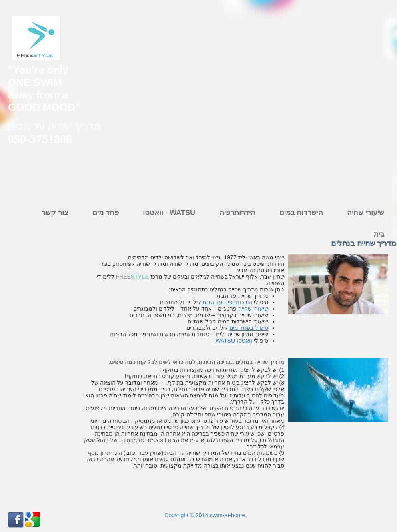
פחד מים (106, 213)
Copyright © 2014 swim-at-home (204, 515)
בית (379, 234)
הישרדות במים (301, 213)
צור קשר (55, 213)
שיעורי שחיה (366, 213)
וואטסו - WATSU (169, 213)
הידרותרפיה (237, 213)
